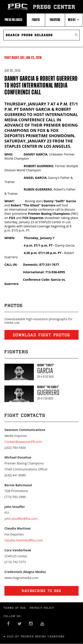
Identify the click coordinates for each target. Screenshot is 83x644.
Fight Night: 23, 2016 (23, 58)
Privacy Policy (42, 608)
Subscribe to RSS (41, 591)
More (74, 20)
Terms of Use (15, 608)
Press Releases (14, 20)
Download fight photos (41, 335)
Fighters (55, 20)
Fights (36, 20)
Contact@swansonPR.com (23, 442)
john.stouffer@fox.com (21, 519)
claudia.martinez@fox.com (24, 540)
